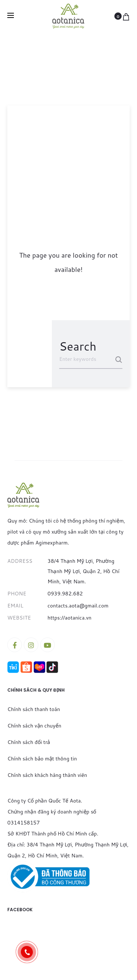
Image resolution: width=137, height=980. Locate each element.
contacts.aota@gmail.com (78, 606)
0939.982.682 (65, 594)
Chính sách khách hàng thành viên (47, 775)
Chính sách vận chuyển (34, 726)
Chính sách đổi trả (29, 742)
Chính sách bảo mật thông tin (42, 759)
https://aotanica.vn (69, 618)
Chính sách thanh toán (34, 709)
